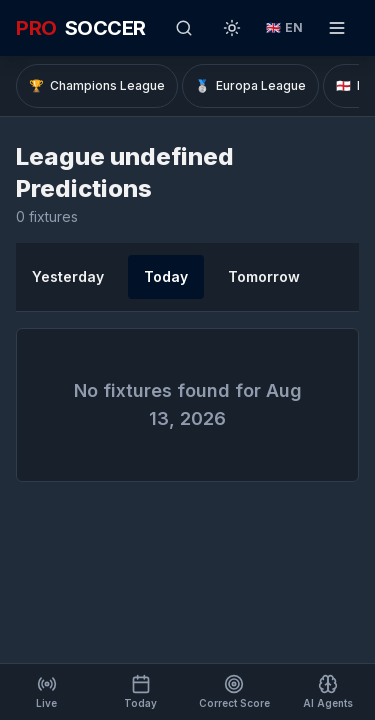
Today (166, 276)
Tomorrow (264, 276)
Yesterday (68, 276)
